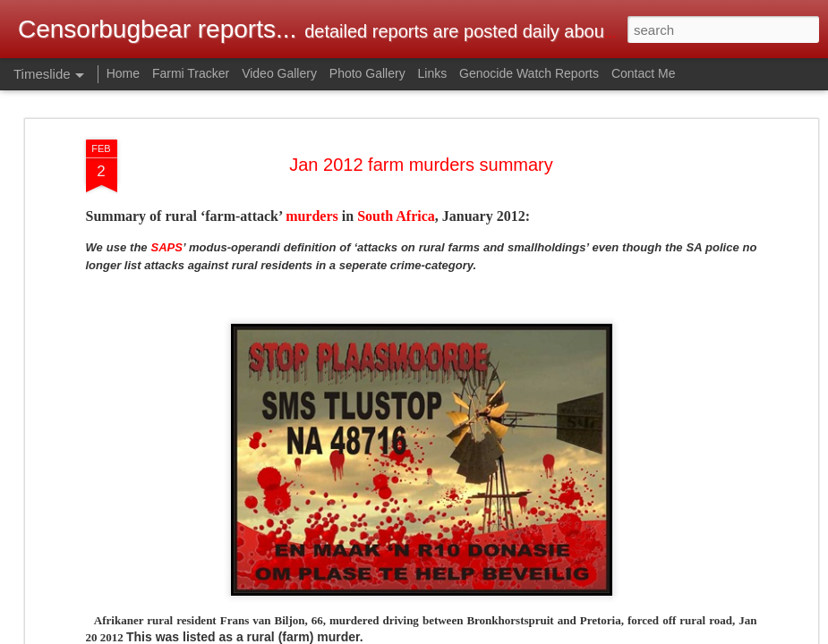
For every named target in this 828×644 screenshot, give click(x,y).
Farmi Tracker (191, 73)
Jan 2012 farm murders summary (421, 165)
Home (123, 73)
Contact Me (644, 73)
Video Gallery (279, 73)
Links (433, 73)
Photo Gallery (367, 73)
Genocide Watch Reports (529, 73)
